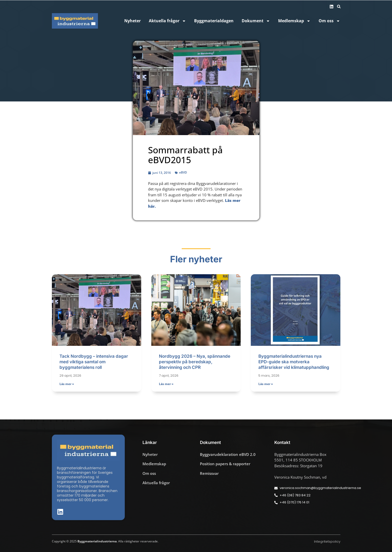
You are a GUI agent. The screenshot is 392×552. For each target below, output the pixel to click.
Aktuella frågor (167, 21)
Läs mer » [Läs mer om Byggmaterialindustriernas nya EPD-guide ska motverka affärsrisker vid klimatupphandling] (266, 384)
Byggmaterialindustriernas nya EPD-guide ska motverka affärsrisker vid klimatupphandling (294, 362)
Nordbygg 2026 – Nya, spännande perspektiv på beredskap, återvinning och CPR (195, 362)
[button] (339, 7)
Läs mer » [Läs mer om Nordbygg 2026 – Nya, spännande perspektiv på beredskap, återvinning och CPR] (166, 384)
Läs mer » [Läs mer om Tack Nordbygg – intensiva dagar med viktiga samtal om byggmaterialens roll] (67, 384)
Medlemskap (294, 21)
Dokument (256, 21)
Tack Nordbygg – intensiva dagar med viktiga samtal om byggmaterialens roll (94, 362)
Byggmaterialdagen (214, 21)
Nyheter (132, 21)
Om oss (329, 21)
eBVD (183, 172)
